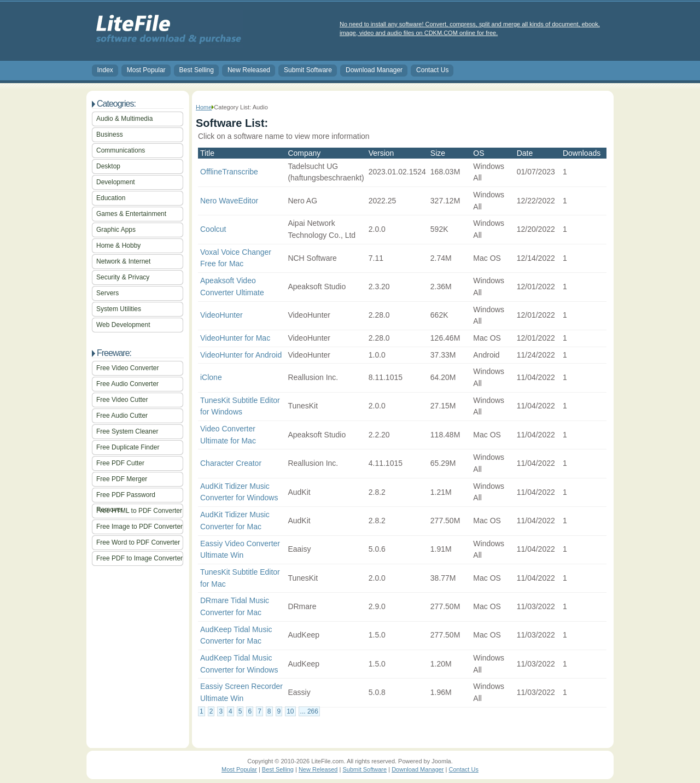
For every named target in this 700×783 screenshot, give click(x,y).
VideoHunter (221, 315)
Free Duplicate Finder (128, 447)
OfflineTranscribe (229, 172)
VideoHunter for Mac (235, 338)
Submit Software (308, 70)
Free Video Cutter (122, 400)
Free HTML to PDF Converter (139, 511)
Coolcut (213, 229)
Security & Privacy (123, 277)
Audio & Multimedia (124, 119)
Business (110, 135)
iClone (211, 377)
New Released (249, 70)
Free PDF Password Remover (126, 497)
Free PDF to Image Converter (139, 558)
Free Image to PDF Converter (139, 527)
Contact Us (432, 70)
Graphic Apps (116, 230)
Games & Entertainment (131, 214)
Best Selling (197, 70)
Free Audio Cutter (122, 416)
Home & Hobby (118, 246)
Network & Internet (123, 261)
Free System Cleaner (127, 431)
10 (290, 711)
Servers (107, 293)
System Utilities (119, 309)
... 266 (309, 711)
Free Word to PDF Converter (138, 542)
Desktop (108, 166)
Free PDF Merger (122, 479)
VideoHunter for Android (241, 355)
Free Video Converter (128, 368)
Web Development (123, 325)
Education (111, 198)
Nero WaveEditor (229, 201)
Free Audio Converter (127, 384)
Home (204, 107)
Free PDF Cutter (120, 463)
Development (116, 182)
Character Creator (231, 463)
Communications (121, 150)
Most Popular (146, 70)
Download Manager (374, 70)
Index (105, 70)
